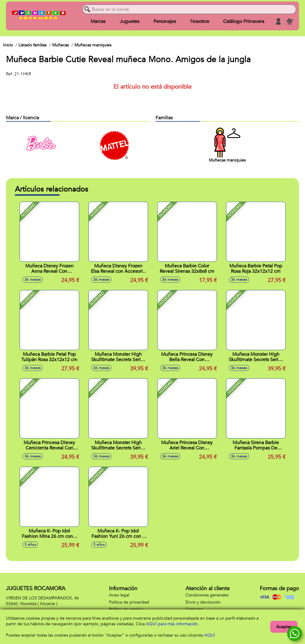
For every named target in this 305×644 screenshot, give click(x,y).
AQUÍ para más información (172, 624)
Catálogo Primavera (244, 21)
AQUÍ (210, 635)
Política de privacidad (129, 602)
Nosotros (199, 21)
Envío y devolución (203, 602)
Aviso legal (119, 595)
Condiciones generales (207, 595)
